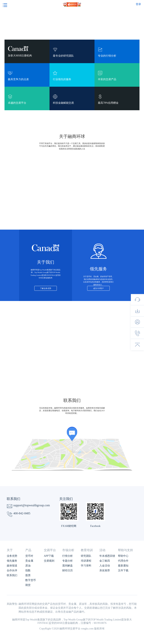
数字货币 (31, 580)
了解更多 (72, 336)
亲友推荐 (105, 570)
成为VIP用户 (98, 288)
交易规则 (49, 561)
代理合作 (123, 561)
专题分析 (67, 561)
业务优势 (12, 556)
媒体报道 (12, 566)
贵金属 (29, 561)
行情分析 (67, 556)
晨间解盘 (67, 566)
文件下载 (123, 570)
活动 (102, 550)
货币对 (29, 556)
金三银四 (105, 561)
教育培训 (87, 550)
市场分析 (68, 550)
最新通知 (123, 566)
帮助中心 (123, 556)
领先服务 (12, 561)
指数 (28, 570)
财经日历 (67, 570)
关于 (10, 550)
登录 (138, 4)
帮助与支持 (125, 550)
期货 (28, 585)
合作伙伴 (12, 570)
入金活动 (105, 566)
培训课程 (86, 561)
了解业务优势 (46, 288)
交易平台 (50, 550)
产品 (28, 550)
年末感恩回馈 (107, 556)
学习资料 (86, 566)
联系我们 (12, 575)
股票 (28, 575)
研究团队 (86, 556)
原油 (28, 566)
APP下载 (49, 556)
